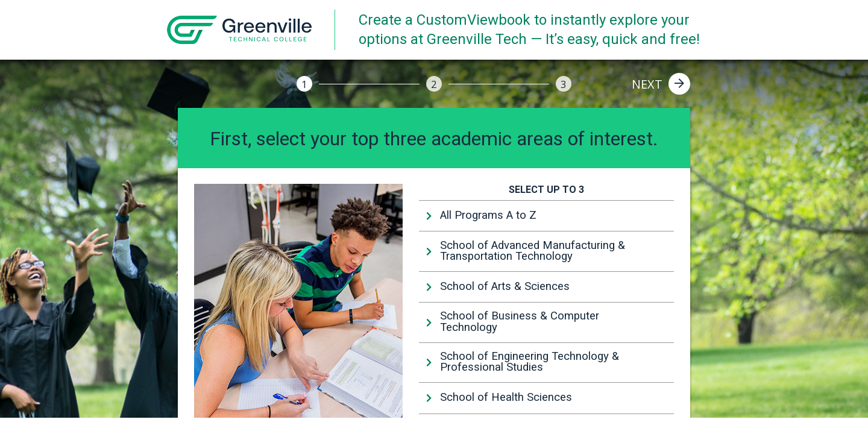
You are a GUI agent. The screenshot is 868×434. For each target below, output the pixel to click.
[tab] (546, 216)
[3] (564, 84)
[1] (304, 84)
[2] (434, 84)
